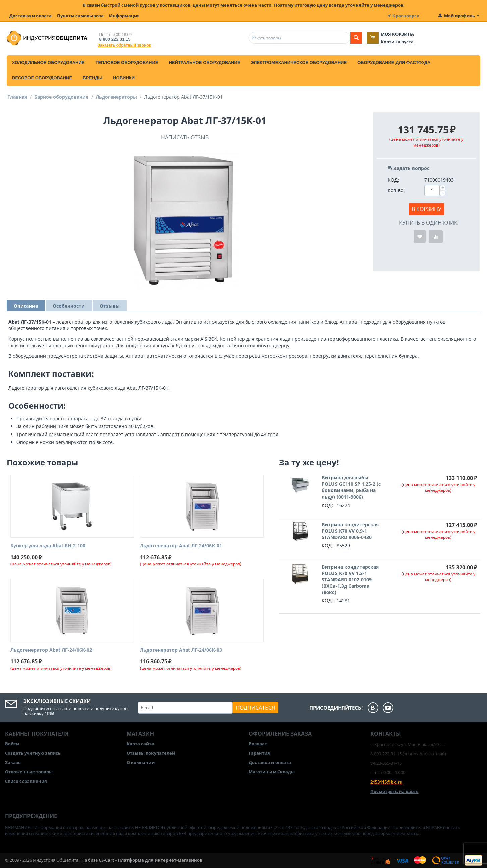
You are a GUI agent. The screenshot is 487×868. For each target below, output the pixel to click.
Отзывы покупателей (151, 753)
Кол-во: (396, 190)
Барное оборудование (61, 97)
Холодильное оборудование (48, 63)
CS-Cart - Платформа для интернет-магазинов (150, 860)
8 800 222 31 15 (115, 39)
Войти (12, 744)
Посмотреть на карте (394, 791)
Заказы (13, 762)
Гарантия (259, 753)
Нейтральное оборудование (204, 63)
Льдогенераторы (116, 97)
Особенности (69, 306)
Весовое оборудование (42, 78)
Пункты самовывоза (80, 16)
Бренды (93, 78)
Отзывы (110, 306)
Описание (26, 306)
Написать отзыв (185, 137)
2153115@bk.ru (386, 782)
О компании (141, 762)
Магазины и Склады (272, 772)
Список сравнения (26, 781)
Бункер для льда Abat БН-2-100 (48, 546)
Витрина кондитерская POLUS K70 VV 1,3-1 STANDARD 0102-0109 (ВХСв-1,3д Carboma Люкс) (350, 580)
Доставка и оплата (31, 16)
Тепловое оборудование (127, 63)
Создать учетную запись (33, 753)
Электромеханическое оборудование (299, 63)
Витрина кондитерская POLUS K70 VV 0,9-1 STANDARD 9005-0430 (350, 531)
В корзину (427, 209)
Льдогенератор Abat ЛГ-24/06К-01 (181, 546)
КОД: (393, 180)
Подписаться (255, 708)
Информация (124, 16)
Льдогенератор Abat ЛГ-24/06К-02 (51, 650)
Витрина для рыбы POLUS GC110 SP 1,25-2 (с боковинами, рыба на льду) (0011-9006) (351, 487)
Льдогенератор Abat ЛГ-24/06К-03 (181, 650)
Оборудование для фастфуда (394, 63)
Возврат (258, 744)
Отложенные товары (29, 772)
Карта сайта (140, 744)
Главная (17, 97)
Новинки (124, 78)
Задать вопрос (409, 168)
